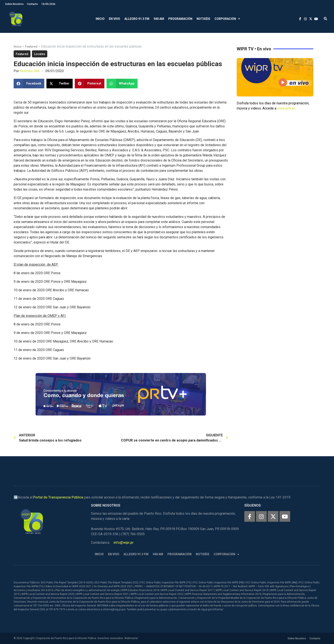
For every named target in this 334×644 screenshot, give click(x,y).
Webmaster (131, 638)
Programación (180, 19)
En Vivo (114, 19)
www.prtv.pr (286, 108)
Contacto (32, 4)
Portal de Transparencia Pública (58, 497)
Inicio (100, 19)
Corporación (227, 19)
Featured (31, 47)
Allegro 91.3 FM (137, 19)
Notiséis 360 (30, 71)
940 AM (159, 19)
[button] (325, 19)
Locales (40, 54)
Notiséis (203, 19)
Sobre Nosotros (14, 4)
